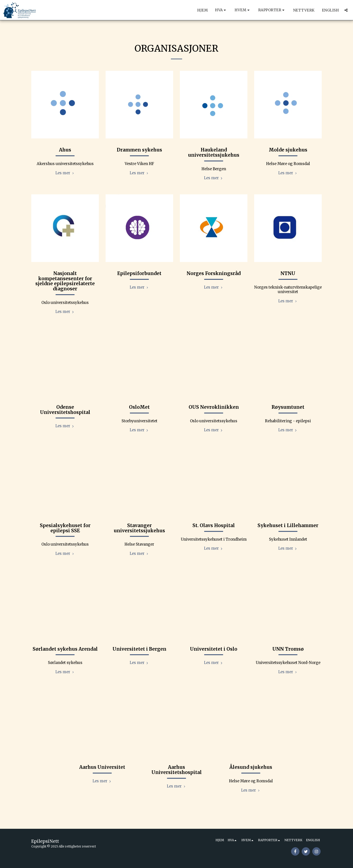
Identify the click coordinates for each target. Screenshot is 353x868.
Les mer (65, 173)
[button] (221, 10)
